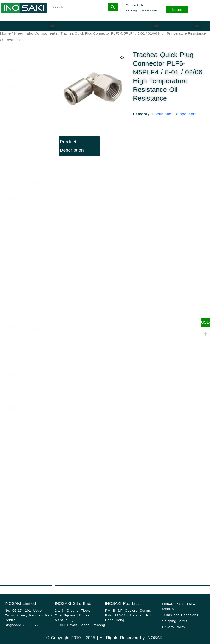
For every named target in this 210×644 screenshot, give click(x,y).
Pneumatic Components (36, 33)
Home (5, 33)
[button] (52, 25)
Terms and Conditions (180, 615)
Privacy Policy (174, 627)
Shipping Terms (175, 621)
